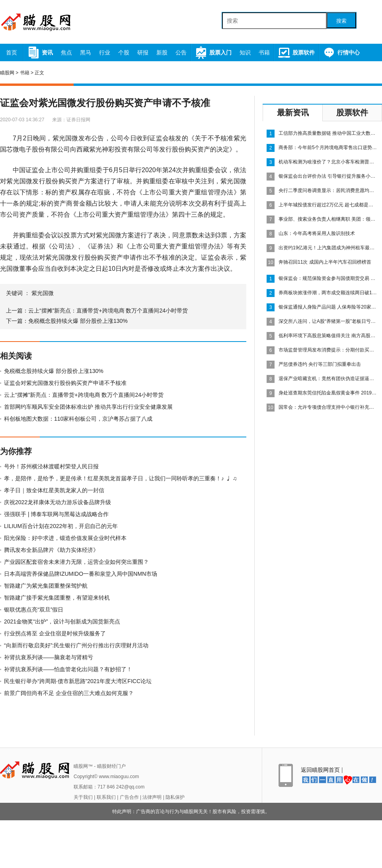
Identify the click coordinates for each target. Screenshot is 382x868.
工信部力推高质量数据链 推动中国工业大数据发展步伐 (328, 133)
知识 (245, 52)
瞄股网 (7, 73)
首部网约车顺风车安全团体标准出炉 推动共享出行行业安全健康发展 (88, 407)
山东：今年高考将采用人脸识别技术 (317, 233)
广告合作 (129, 797)
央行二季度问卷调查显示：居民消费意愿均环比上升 (328, 190)
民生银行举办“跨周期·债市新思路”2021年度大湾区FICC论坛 (78, 681)
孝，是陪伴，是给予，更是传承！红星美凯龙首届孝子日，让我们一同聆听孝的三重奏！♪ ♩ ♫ (120, 478)
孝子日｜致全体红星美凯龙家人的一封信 (54, 490)
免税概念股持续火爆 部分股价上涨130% (78, 321)
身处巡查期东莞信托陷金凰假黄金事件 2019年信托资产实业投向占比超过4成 (328, 393)
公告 (181, 52)
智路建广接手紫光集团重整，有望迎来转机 (57, 598)
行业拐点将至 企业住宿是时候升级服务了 (55, 633)
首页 (12, 52)
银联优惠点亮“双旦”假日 (34, 610)
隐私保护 (175, 797)
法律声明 (152, 797)
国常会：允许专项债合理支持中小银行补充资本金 (328, 407)
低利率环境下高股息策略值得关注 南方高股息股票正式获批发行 (328, 336)
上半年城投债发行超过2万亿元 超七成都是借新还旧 (328, 205)
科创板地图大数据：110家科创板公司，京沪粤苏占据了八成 (78, 419)
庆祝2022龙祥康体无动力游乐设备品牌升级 (57, 502)
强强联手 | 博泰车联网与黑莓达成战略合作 (56, 514)
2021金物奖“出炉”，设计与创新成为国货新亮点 (62, 621)
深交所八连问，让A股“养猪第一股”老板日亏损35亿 (328, 321)
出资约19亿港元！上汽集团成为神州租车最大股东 (328, 248)
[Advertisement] (322, 469)
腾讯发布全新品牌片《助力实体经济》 (51, 550)
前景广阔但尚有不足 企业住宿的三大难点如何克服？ (69, 693)
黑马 (86, 52)
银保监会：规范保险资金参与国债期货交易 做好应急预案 (328, 278)
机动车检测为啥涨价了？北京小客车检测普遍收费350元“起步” (328, 162)
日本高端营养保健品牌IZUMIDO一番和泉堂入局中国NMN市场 (81, 574)
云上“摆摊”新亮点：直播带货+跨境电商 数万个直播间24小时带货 (108, 311)
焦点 (66, 52)
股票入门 (213, 52)
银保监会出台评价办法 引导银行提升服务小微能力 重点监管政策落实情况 (328, 176)
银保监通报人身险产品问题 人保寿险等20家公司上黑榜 (328, 307)
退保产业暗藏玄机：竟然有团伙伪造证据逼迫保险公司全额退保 (328, 379)
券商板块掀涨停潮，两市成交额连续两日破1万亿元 (328, 293)
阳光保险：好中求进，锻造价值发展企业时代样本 (65, 538)
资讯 (40, 52)
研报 (143, 52)
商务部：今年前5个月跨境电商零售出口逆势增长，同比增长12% (328, 148)
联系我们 (106, 797)
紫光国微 (43, 293)
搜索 (341, 21)
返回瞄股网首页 (320, 770)
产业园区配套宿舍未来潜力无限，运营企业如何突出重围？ (76, 562)
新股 (162, 52)
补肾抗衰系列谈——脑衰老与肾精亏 (49, 657)
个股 (124, 52)
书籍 (264, 52)
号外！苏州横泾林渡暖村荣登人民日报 (51, 466)
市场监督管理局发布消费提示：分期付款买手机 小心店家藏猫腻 (328, 350)
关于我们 (83, 797)
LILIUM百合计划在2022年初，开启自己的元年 (61, 526)
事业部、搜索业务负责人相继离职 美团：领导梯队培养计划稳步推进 (328, 219)
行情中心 (341, 52)
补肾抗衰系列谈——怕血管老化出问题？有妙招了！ (68, 669)
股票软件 (296, 52)
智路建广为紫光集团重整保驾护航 (46, 586)
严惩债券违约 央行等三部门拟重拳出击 (320, 364)
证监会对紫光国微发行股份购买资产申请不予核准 (65, 383)
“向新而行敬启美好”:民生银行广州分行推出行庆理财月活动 (76, 645)
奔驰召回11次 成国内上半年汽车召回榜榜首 (325, 262)
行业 (105, 52)
